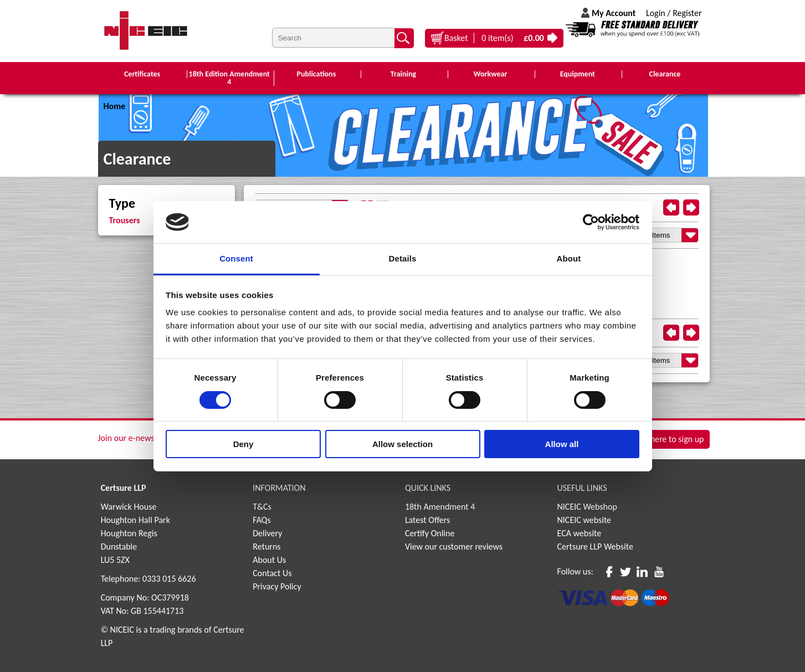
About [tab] (569, 258)
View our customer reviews (454, 547)
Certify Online (430, 533)
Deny (243, 444)
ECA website (580, 533)
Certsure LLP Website (595, 547)
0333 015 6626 (169, 579)
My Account (614, 13)
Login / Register (674, 13)
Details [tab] (403, 258)
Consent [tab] (236, 258)
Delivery (267, 533)
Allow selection (402, 444)
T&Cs (262, 507)
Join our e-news (126, 438)
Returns (266, 547)
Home (115, 106)
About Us (269, 560)
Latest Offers (428, 520)
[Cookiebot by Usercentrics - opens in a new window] (591, 222)
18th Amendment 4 (440, 507)
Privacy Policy (277, 586)
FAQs (262, 520)
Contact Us (272, 573)
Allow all (562, 444)
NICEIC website (584, 520)
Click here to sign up (668, 439)
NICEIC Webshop (587, 507)
